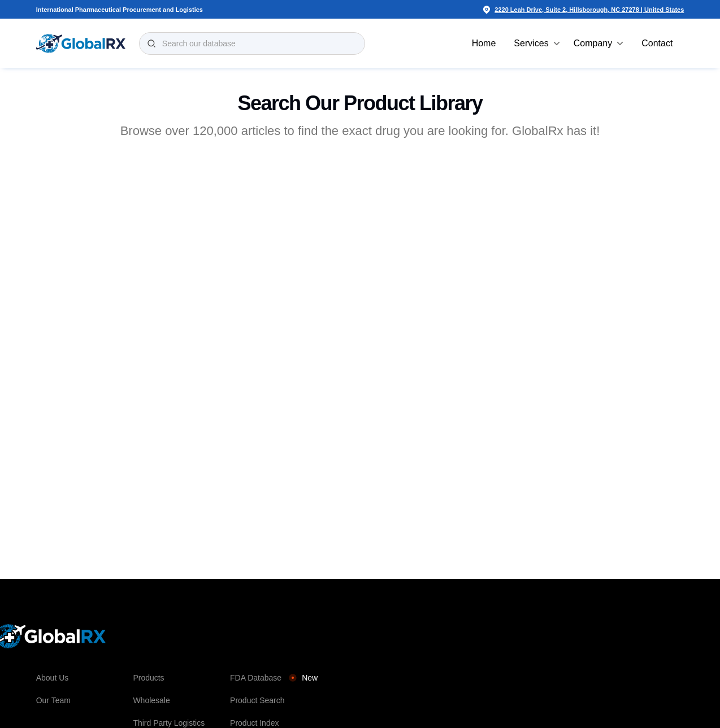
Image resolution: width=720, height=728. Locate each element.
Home (484, 43)
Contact (657, 43)
